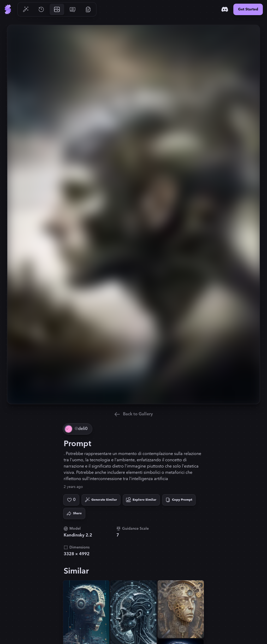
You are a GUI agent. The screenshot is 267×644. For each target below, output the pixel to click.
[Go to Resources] (88, 9)
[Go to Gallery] (57, 9)
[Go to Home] (8, 9)
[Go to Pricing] (73, 9)
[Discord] (225, 9)
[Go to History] (41, 9)
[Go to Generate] (26, 9)
